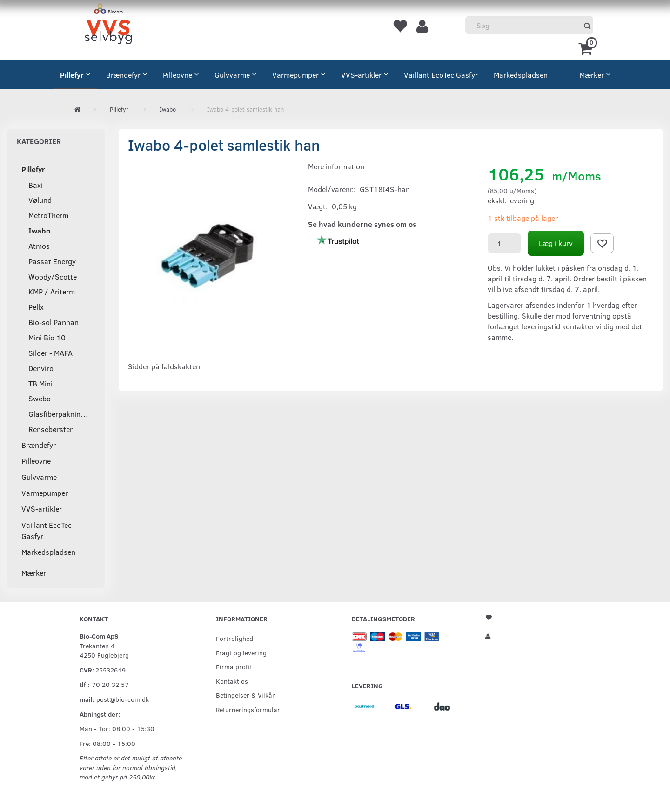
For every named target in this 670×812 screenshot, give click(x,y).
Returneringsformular (248, 709)
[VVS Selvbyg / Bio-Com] (108, 25)
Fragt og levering (241, 652)
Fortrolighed (234, 638)
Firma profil (234, 666)
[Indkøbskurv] (587, 48)
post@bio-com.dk (123, 699)
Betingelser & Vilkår (245, 695)
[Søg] (587, 25)
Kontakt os (232, 681)
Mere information (336, 166)
